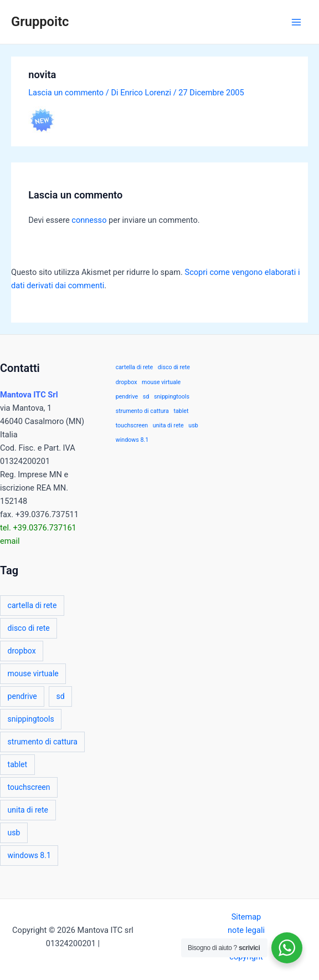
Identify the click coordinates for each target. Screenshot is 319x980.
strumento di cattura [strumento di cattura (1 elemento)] (43, 742)
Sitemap (246, 917)
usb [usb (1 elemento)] (14, 833)
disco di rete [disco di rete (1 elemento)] (29, 628)
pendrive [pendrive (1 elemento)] (22, 696)
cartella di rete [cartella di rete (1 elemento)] (32, 605)
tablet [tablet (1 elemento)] (17, 764)
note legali (246, 930)
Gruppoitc (40, 22)
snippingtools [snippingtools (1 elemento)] (31, 719)
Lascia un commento (66, 93)
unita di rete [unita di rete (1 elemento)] (28, 810)
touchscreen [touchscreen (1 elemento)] (29, 787)
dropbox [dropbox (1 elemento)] (22, 651)
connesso (89, 220)
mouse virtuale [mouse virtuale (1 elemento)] (33, 673)
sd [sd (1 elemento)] (61, 696)
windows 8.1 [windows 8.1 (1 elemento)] (29, 855)
